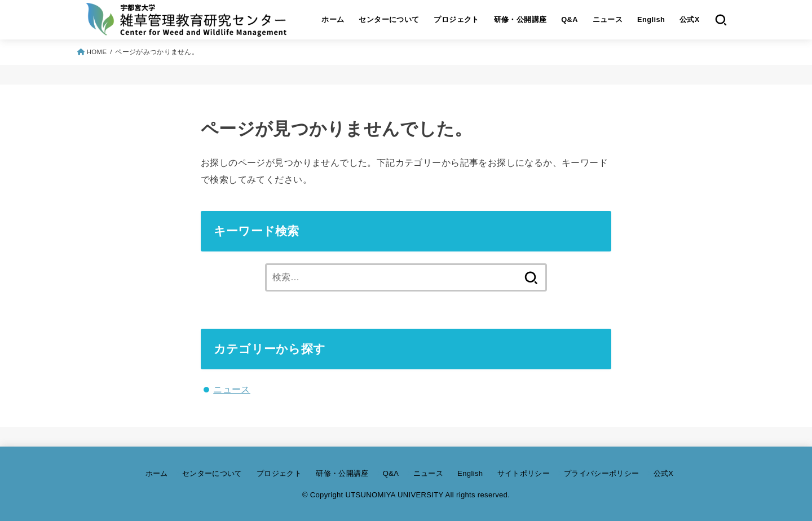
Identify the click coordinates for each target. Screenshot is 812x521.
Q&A (570, 19)
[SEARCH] (721, 20)
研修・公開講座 (520, 19)
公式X (690, 19)
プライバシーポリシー (601, 473)
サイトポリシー (524, 473)
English (651, 19)
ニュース (608, 19)
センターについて (389, 19)
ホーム (333, 19)
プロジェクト (456, 19)
